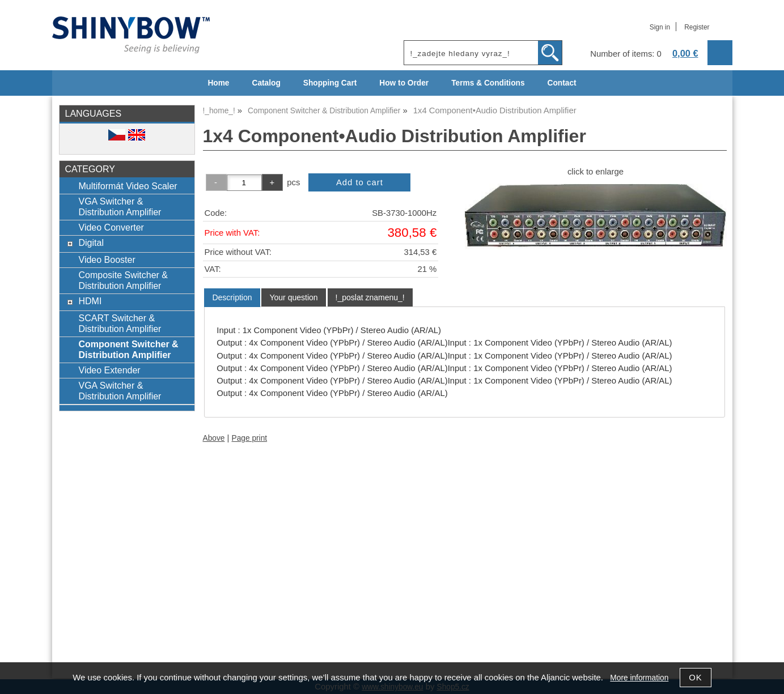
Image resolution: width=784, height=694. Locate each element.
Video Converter (111, 227)
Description (232, 297)
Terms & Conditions (488, 83)
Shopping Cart (330, 83)
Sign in (660, 27)
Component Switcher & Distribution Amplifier (128, 349)
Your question (293, 297)
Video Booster (107, 259)
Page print (250, 438)
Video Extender (109, 370)
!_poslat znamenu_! (370, 297)
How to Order (404, 83)
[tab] (232, 298)
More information (639, 678)
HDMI (90, 301)
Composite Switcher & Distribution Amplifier (123, 280)
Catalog (266, 83)
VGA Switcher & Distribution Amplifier (120, 207)
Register (697, 27)
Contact (562, 83)
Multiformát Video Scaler (128, 186)
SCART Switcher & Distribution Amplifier (120, 323)
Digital (91, 242)
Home (218, 83)
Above (214, 438)
